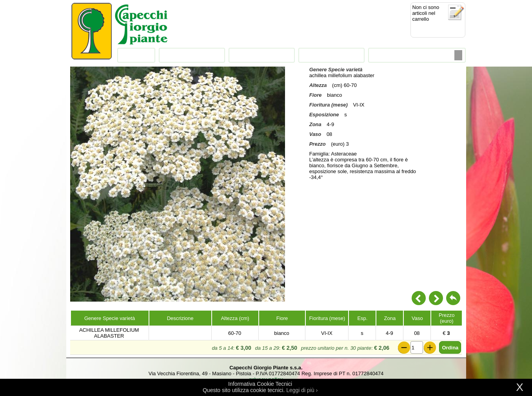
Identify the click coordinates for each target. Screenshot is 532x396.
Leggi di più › (302, 390)
